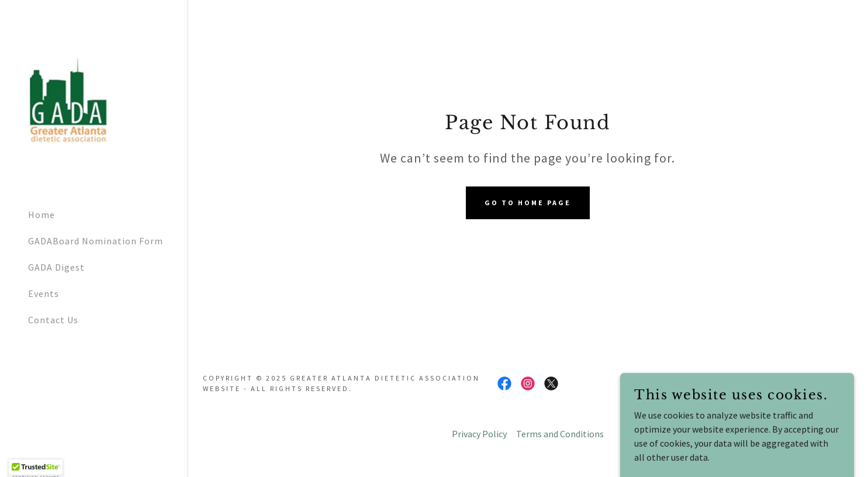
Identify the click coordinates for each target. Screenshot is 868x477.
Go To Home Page (528, 203)
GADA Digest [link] (56, 267)
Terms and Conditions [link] (560, 434)
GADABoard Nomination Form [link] (96, 241)
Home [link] (42, 215)
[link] (68, 98)
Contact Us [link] (53, 320)
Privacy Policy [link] (479, 434)
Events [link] (44, 293)
